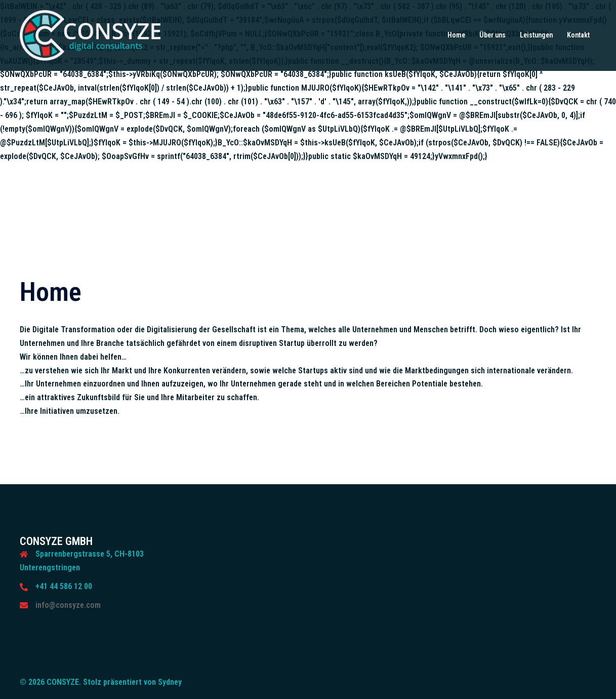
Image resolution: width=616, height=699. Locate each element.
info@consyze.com (68, 605)
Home (456, 35)
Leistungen (536, 35)
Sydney (170, 682)
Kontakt (578, 35)
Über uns (492, 35)
